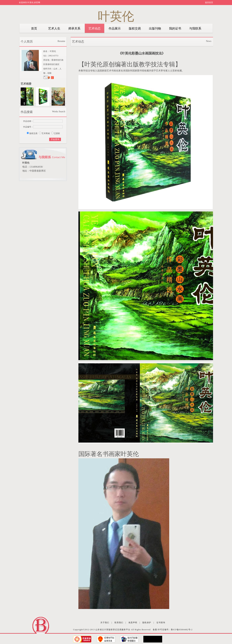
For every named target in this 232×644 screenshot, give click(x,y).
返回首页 (209, 3)
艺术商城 (46, 133)
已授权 (57, 133)
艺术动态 (95, 28)
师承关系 (74, 28)
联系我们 (119, 623)
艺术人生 (54, 28)
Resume (61, 41)
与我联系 (195, 28)
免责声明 (133, 623)
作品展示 (115, 28)
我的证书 (175, 28)
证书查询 (161, 623)
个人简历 (27, 42)
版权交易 (135, 28)
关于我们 (105, 623)
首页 (34, 28)
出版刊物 (155, 28)
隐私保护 (147, 623)
